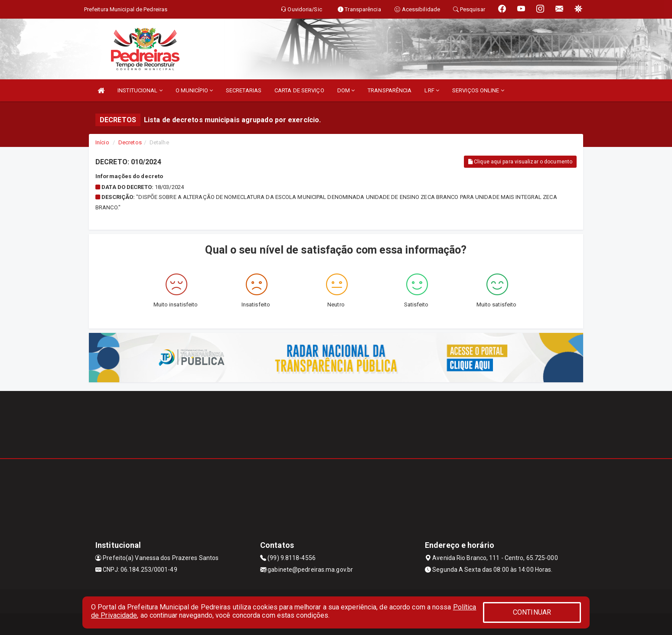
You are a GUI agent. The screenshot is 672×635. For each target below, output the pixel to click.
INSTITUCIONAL (140, 90)
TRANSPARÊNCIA (390, 90)
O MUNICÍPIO (194, 90)
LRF (432, 90)
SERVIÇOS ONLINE (478, 90)
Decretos (130, 142)
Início (102, 142)
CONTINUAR (532, 612)
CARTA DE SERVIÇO (299, 90)
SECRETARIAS (244, 90)
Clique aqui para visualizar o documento (520, 162)
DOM (346, 90)
